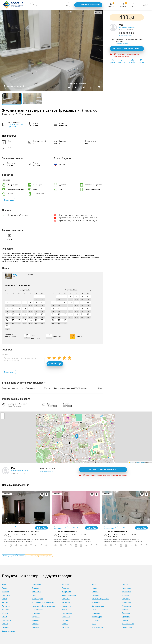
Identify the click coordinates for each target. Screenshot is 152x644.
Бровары (6, 610)
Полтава (95, 592)
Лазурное (36, 627)
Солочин (35, 624)
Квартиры (21, 556)
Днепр (5, 585)
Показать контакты (125, 36)
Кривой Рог (127, 592)
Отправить (55, 364)
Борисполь (96, 620)
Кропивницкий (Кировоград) (43, 602)
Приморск (126, 617)
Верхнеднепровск (9, 631)
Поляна (125, 620)
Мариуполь (126, 602)
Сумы (34, 595)
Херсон (5, 602)
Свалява (65, 620)
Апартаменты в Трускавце (13, 527)
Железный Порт (128, 624)
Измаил (125, 610)
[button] (77, 437)
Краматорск (67, 606)
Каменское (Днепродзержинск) (44, 606)
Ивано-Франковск (69, 595)
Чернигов (66, 599)
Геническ (66, 588)
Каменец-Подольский (100, 599)
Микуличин (66, 592)
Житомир (126, 595)
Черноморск (67, 613)
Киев (94, 585)
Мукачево (36, 613)
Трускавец (13, 556)
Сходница (6, 627)
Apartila (5, 556)
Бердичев (126, 613)
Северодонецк (38, 610)
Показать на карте (122, 44)
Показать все (9, 200)
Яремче (5, 624)
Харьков (95, 588)
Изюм (4, 617)
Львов (5, 588)
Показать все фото (14, 86)
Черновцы (126, 599)
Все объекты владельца (127, 27)
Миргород (96, 613)
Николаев (6, 595)
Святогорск (6, 620)
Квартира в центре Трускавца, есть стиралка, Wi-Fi (116, 528)
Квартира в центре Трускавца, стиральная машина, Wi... (69, 528)
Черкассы (66, 602)
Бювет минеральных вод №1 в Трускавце (18, 388)
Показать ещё (9, 372)
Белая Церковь (98, 606)
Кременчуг (96, 602)
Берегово (36, 617)
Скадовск (36, 588)
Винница (95, 595)
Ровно (4, 599)
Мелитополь (127, 606)
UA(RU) (146, 5)
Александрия (97, 617)
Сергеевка (66, 617)
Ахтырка (65, 627)
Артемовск (6, 606)
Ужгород (5, 592)
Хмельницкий (37, 599)
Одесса (125, 585)
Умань (64, 610)
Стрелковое (37, 585)
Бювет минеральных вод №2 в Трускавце (71, 388)
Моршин (35, 620)
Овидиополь (127, 627)
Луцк (94, 624)
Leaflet (131, 462)
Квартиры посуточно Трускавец (16, 126)
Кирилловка (127, 588)
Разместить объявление (90, 5)
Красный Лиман (98, 627)
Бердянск (66, 585)
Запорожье (36, 592)
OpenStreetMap (140, 462)
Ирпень (65, 624)
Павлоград (96, 610)
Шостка (5, 613)
